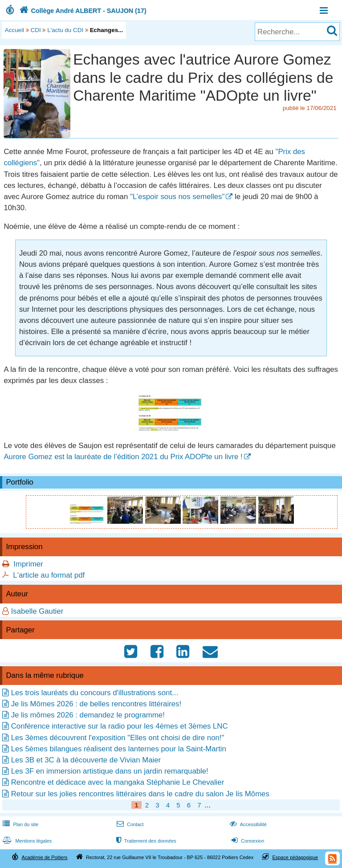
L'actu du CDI (65, 30)
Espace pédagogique (295, 857)
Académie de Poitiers (44, 857)
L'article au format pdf (49, 575)
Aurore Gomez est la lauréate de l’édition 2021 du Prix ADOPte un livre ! (123, 457)
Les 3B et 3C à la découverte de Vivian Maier (86, 760)
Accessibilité (247, 824)
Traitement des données (145, 841)
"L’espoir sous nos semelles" (177, 197)
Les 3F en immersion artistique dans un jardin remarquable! (110, 771)
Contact (129, 824)
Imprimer (28, 564)
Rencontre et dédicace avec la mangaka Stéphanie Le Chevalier (118, 782)
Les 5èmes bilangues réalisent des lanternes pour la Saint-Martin (119, 749)
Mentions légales (26, 841)
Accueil (14, 30)
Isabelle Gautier (37, 611)
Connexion (247, 841)
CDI (36, 30)
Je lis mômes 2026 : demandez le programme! (88, 715)
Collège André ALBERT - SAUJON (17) (82, 11)
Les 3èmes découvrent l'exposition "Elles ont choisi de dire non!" (118, 738)
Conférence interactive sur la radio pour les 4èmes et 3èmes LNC (120, 726)
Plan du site (20, 824)
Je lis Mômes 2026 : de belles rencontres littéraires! (96, 704)
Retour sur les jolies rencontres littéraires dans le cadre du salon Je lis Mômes (140, 794)
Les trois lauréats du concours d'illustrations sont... (95, 693)
